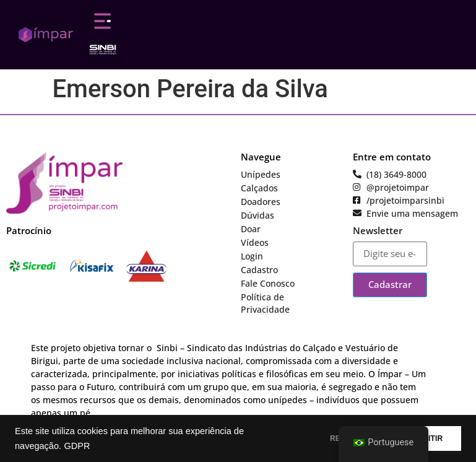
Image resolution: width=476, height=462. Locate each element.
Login (252, 256)
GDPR (77, 446)
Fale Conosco (268, 283)
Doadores (261, 202)
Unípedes (261, 174)
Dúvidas (257, 215)
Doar (251, 229)
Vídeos (255, 242)
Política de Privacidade (265, 303)
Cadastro (259, 270)
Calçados (259, 188)
